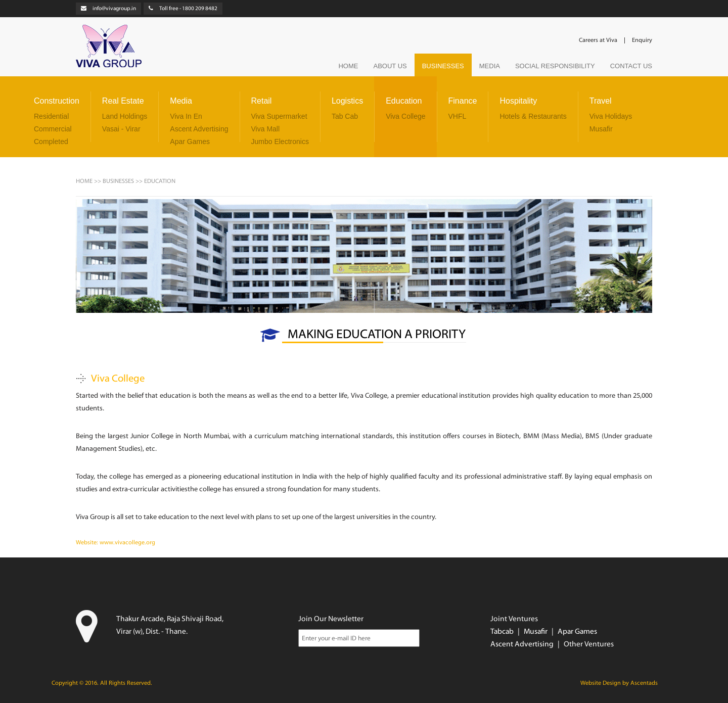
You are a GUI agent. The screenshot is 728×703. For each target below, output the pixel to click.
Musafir (601, 129)
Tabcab (502, 632)
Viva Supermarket (279, 116)
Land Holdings (125, 116)
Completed (51, 142)
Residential (51, 116)
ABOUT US (390, 66)
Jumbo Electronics (280, 142)
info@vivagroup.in (114, 9)
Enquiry (642, 40)
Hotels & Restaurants (533, 116)
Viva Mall (266, 129)
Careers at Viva (598, 40)
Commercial (53, 129)
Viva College (405, 116)
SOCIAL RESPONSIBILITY (555, 66)
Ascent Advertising (199, 129)
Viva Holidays (611, 116)
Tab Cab (345, 116)
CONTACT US (631, 66)
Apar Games (190, 142)
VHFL (458, 116)
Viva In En (186, 116)
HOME (348, 66)
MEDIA (490, 66)
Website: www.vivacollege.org (116, 543)
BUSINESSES (443, 66)
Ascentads (644, 683)
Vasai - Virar (121, 129)
